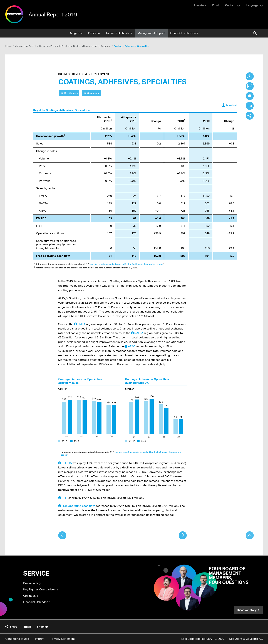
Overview (94, 33)
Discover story (247, 610)
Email (216, 5)
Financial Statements (184, 33)
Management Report (151, 33)
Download (232, 105)
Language (252, 5)
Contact (230, 5)
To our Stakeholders (119, 33)
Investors (200, 5)
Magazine (76, 33)
